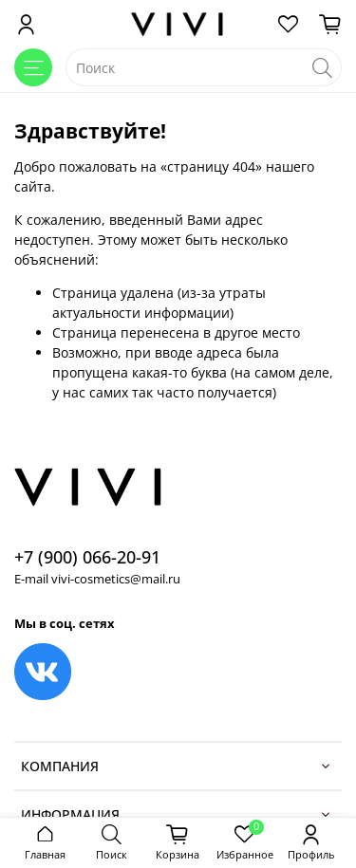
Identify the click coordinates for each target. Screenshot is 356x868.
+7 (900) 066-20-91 (87, 557)
